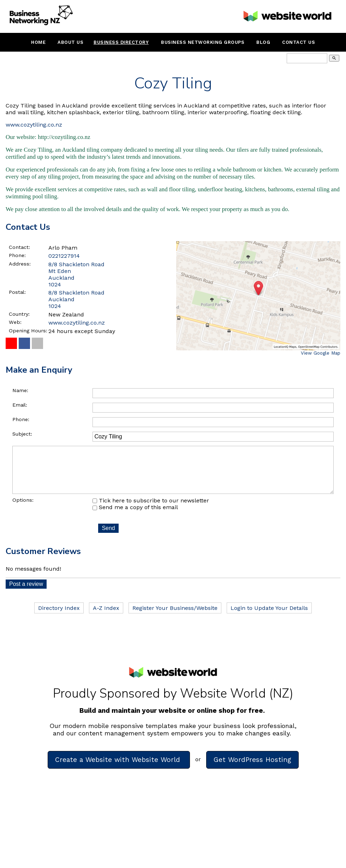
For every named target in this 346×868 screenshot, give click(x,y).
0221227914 (64, 256)
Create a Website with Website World (119, 770)
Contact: (19, 247)
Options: (23, 510)
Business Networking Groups (203, 42)
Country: (19, 314)
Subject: (22, 434)
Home (38, 42)
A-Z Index (106, 618)
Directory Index (59, 618)
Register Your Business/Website (175, 618)
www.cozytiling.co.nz (34, 125)
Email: (20, 405)
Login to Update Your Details (269, 618)
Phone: (17, 255)
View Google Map (321, 353)
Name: (20, 390)
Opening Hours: (28, 331)
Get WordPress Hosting (252, 770)
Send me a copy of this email (135, 517)
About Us (70, 42)
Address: (20, 264)
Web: (15, 322)
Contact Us (299, 42)
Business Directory (121, 42)
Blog (263, 42)
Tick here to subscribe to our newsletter (151, 510)
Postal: (17, 292)
